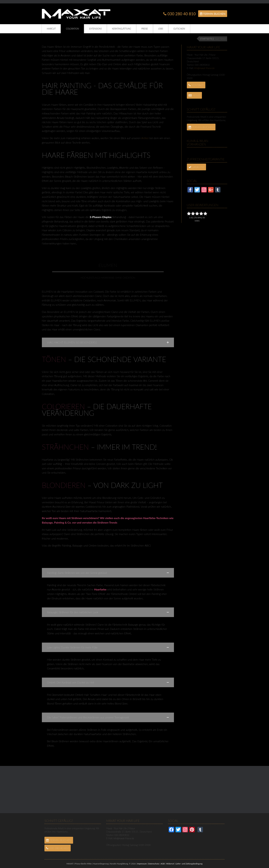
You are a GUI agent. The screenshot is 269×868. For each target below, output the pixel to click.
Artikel (145, 138)
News (194, 95)
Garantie (196, 167)
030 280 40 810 (179, 14)
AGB (163, 864)
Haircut (51, 29)
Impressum (142, 864)
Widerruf (170, 864)
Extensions (95, 29)
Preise (145, 29)
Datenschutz (154, 864)
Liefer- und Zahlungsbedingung (189, 864)
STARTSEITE (206, 39)
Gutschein (179, 29)
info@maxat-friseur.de (204, 68)
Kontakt (196, 85)
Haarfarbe (100, 589)
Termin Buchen (213, 14)
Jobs (161, 29)
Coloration (72, 29)
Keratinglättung (122, 29)
